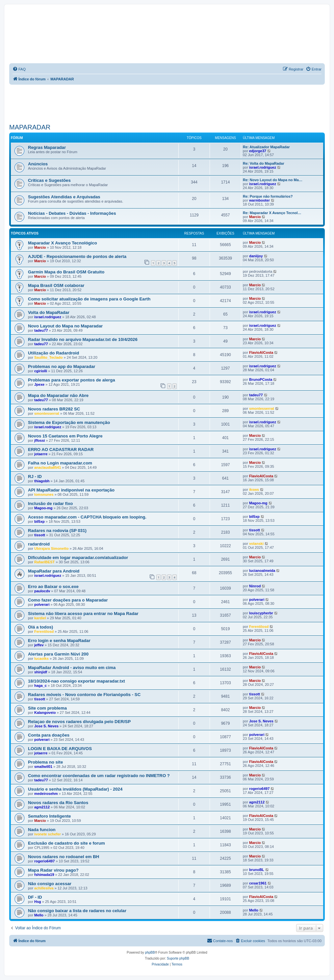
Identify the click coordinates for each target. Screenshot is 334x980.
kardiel (40, 618)
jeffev (39, 645)
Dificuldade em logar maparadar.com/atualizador (78, 558)
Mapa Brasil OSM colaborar (56, 285)
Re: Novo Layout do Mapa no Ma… (273, 180)
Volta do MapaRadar (49, 312)
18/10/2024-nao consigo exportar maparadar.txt (77, 681)
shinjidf (41, 672)
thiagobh (42, 481)
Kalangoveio (45, 713)
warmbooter (259, 200)
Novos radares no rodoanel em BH (64, 857)
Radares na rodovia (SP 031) (57, 531)
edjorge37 (258, 151)
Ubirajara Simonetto (51, 548)
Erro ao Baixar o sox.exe (53, 587)
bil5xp (39, 521)
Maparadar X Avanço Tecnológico (63, 243)
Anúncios (38, 164)
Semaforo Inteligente (49, 816)
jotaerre (41, 454)
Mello (39, 915)
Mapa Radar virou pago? (53, 870)
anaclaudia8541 (48, 467)
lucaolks (41, 658)
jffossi (39, 440)
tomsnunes (44, 494)
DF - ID (35, 897)
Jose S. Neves (46, 726)
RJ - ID (35, 476)
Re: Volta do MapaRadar (264, 163)
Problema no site (45, 762)
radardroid (39, 544)
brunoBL (257, 870)
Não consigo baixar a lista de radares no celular (77, 911)
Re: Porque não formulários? (268, 196)
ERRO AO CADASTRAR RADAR (61, 449)
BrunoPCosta (261, 379)
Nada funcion (42, 830)
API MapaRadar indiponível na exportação (71, 490)
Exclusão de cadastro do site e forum (66, 843)
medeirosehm (46, 794)
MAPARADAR (30, 127)
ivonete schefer (48, 834)
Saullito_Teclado (49, 357)
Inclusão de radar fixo (50, 504)
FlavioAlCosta (261, 352)
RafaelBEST (44, 562)
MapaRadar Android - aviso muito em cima (72, 668)
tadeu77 (41, 330)
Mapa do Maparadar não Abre (58, 395)
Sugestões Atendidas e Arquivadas (64, 197)
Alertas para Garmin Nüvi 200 (58, 654)
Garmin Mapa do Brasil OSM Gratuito (66, 272)
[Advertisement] (167, 103)
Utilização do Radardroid (53, 353)
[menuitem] (19, 69)
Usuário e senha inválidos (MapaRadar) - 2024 (75, 789)
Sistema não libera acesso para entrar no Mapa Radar (83, 614)
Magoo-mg (43, 508)
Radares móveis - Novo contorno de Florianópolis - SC (84, 695)
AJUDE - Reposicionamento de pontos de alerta (77, 256)
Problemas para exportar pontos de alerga (72, 380)
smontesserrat (47, 413)
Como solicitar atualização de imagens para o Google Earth (89, 299)
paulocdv (42, 591)
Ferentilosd (44, 631)
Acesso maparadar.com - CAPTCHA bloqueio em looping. (87, 517)
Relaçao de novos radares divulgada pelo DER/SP (79, 722)
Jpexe (39, 384)
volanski (256, 544)
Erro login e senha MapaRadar (59, 641)
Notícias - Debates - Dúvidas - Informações (72, 213)
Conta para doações (49, 735)
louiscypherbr (261, 613)
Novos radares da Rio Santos (58, 803)
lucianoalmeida (262, 571)
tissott (40, 535)
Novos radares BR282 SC (54, 409)
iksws (254, 490)
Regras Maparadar (47, 147)
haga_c (40, 686)
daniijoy (256, 256)
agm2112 (42, 807)
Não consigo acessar (50, 884)
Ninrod (255, 586)
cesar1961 (258, 883)
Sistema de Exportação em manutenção (69, 422)
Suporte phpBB (178, 958)
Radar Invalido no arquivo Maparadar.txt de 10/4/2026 (83, 339)
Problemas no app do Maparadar (62, 366)
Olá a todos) (40, 627)
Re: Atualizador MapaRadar (266, 147)
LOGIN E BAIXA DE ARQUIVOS (60, 749)
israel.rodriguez (263, 167)
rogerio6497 (259, 789)
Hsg (38, 902)
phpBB (150, 952)
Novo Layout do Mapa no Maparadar (65, 326)
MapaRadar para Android (54, 571)
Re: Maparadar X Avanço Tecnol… (272, 213)
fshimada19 (44, 875)
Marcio (255, 217)
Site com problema (47, 708)
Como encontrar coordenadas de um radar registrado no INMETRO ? (99, 776)
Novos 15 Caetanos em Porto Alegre (65, 436)
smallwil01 (43, 767)
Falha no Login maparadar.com (60, 463)
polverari (42, 604)
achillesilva (44, 888)
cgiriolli (41, 371)
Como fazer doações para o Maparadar (68, 600)
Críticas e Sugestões (49, 180)
